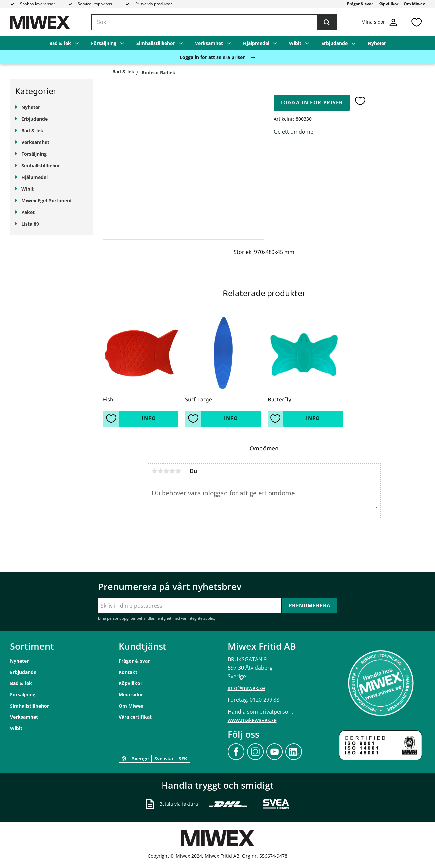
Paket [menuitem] (28, 212)
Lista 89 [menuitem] (30, 224)
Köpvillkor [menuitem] (388, 4)
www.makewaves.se (252, 720)
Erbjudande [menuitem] (334, 43)
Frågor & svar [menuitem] (360, 4)
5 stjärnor (178, 471)
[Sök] (327, 22)
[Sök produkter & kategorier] (214, 22)
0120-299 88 (265, 700)
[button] (416, 22)
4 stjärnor (172, 471)
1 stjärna (155, 471)
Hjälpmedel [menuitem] (256, 43)
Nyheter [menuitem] (377, 43)
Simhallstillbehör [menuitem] (156, 43)
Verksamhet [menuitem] (209, 43)
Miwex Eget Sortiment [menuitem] (47, 200)
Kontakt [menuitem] (128, 672)
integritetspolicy (202, 618)
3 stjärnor (166, 471)
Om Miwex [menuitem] (414, 4)
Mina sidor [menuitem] (131, 694)
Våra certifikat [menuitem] (135, 717)
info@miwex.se (246, 688)
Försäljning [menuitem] (104, 43)
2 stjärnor (161, 471)
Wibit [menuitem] (295, 43)
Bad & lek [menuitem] (60, 43)
